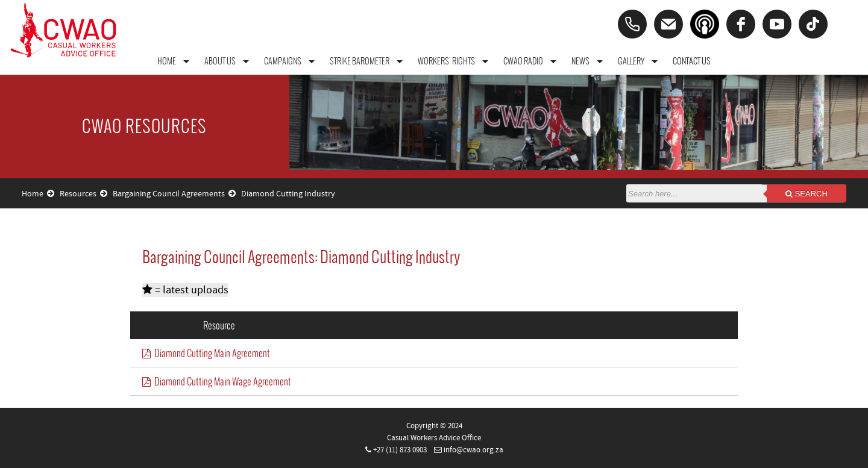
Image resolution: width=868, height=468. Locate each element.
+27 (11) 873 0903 (400, 450)
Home (38, 194)
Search (807, 194)
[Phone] (632, 24)
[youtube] (777, 24)
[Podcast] (705, 24)
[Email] (668, 24)
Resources (83, 194)
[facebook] (741, 24)
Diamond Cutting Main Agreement (206, 353)
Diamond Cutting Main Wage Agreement (217, 381)
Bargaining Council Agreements (174, 194)
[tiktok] (813, 24)
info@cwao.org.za (473, 450)
